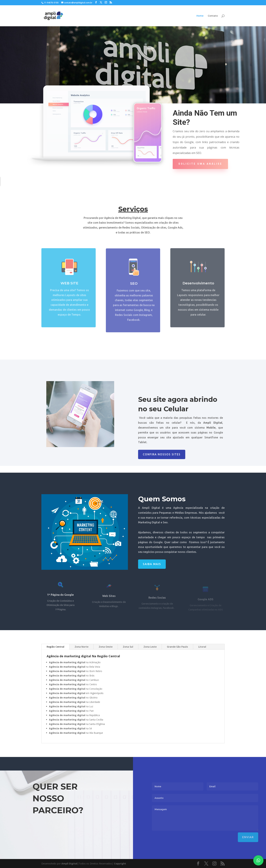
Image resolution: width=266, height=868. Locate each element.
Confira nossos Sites (162, 454)
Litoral (202, 647)
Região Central (55, 647)
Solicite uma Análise (200, 164)
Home (200, 16)
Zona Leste (150, 647)
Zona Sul (128, 647)
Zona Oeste (106, 647)
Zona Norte (82, 647)
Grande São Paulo (177, 647)
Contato (213, 16)
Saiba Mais (152, 564)
